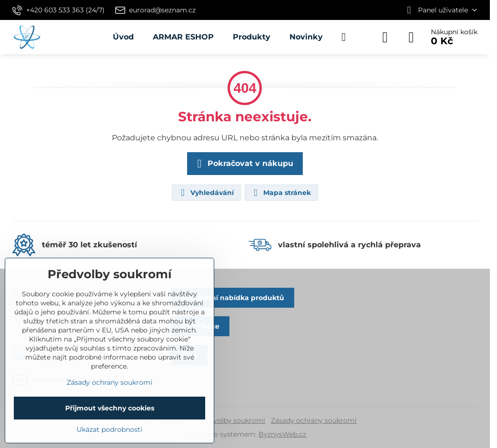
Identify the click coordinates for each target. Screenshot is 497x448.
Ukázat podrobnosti (109, 429)
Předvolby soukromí (231, 420)
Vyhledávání (206, 193)
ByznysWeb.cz (282, 434)
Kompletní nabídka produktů (233, 298)
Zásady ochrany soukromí (314, 420)
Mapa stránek (281, 193)
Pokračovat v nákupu (244, 164)
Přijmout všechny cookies (110, 408)
